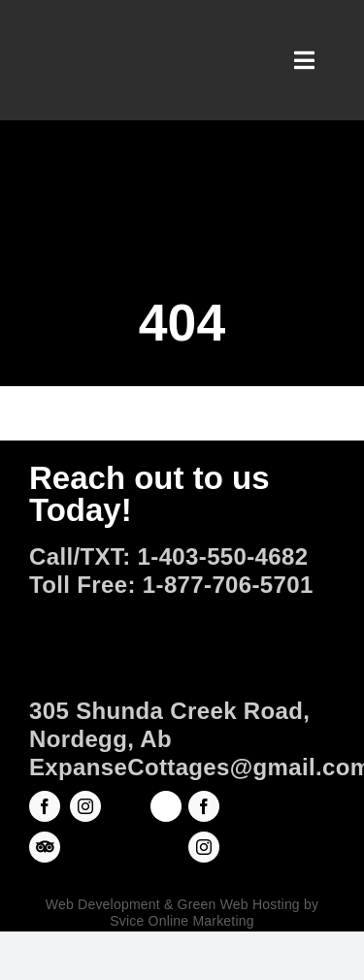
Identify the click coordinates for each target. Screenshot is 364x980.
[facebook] (45, 806)
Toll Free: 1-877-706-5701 (171, 585)
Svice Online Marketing (182, 921)
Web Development (103, 904)
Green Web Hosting (239, 904)
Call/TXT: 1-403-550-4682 (168, 556)
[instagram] (85, 806)
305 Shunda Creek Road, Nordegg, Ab (169, 725)
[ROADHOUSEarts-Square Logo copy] (166, 802)
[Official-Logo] (182, 611)
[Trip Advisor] (45, 847)
